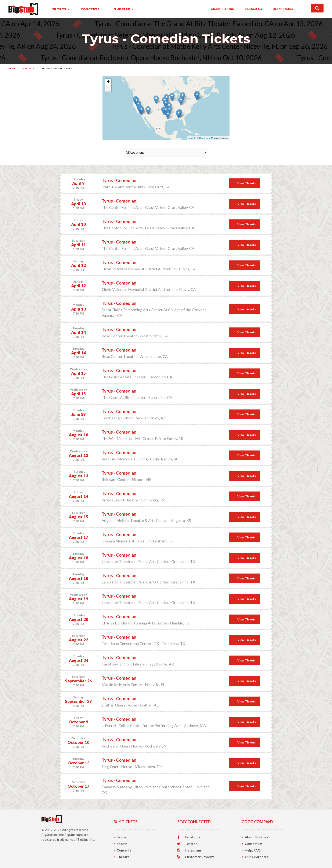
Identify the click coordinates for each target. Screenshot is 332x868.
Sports (122, 844)
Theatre (123, 857)
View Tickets (247, 183)
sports (61, 9)
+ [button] (108, 82)
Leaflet (192, 138)
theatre (124, 9)
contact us (253, 9)
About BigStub (222, 9)
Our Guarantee (257, 857)
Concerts (28, 68)
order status (283, 9)
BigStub (47, 835)
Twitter (191, 844)
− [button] (108, 88)
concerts (92, 9)
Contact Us (254, 844)
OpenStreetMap (207, 138)
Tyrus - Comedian (119, 180)
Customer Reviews (200, 857)
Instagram (193, 850)
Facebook (193, 837)
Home (12, 68)
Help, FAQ (253, 850)
